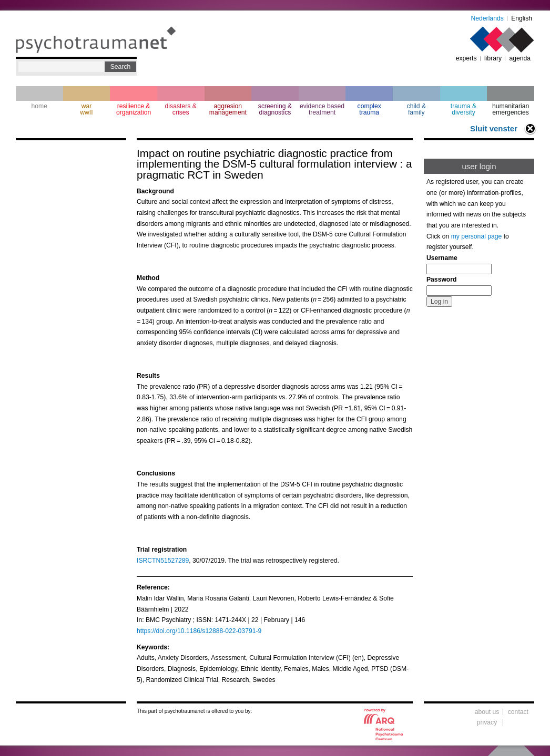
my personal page (477, 236)
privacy (487, 722)
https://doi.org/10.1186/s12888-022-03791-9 (199, 631)
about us (487, 712)
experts (466, 58)
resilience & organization (134, 109)
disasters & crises (181, 109)
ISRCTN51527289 (163, 561)
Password (441, 279)
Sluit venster (494, 128)
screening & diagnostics (275, 109)
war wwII (86, 109)
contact (518, 712)
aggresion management (228, 109)
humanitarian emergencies (511, 109)
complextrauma (369, 109)
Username (442, 258)
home (39, 106)
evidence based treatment (322, 109)
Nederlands (487, 18)
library (493, 58)
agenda (520, 58)
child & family (417, 109)
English (522, 18)
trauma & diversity (464, 109)
